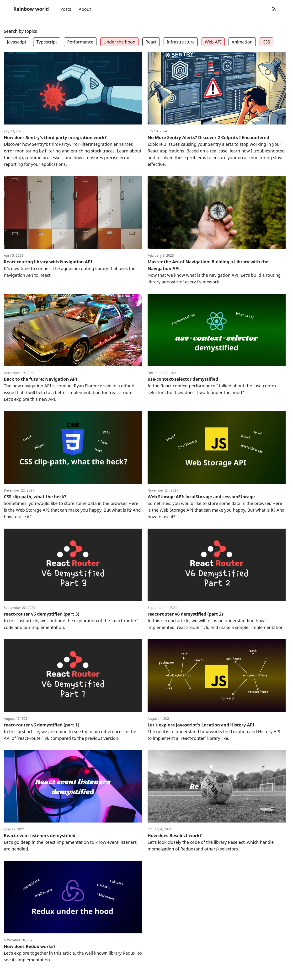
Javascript (17, 42)
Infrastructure (181, 42)
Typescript (47, 42)
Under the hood (119, 42)
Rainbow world (31, 9)
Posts (66, 9)
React (151, 42)
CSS (266, 42)
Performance (80, 42)
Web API (213, 42)
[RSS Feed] (274, 9)
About (85, 9)
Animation (242, 42)
